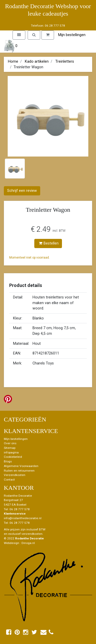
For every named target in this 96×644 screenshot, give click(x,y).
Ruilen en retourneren (19, 471)
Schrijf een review (22, 191)
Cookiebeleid (13, 457)
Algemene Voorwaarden (21, 466)
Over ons (10, 443)
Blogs (8, 461)
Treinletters (65, 62)
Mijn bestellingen (72, 35)
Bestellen (49, 243)
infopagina (11, 452)
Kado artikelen (37, 62)
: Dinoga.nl (27, 543)
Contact (9, 480)
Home (13, 62)
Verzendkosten (15, 475)
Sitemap (10, 448)
